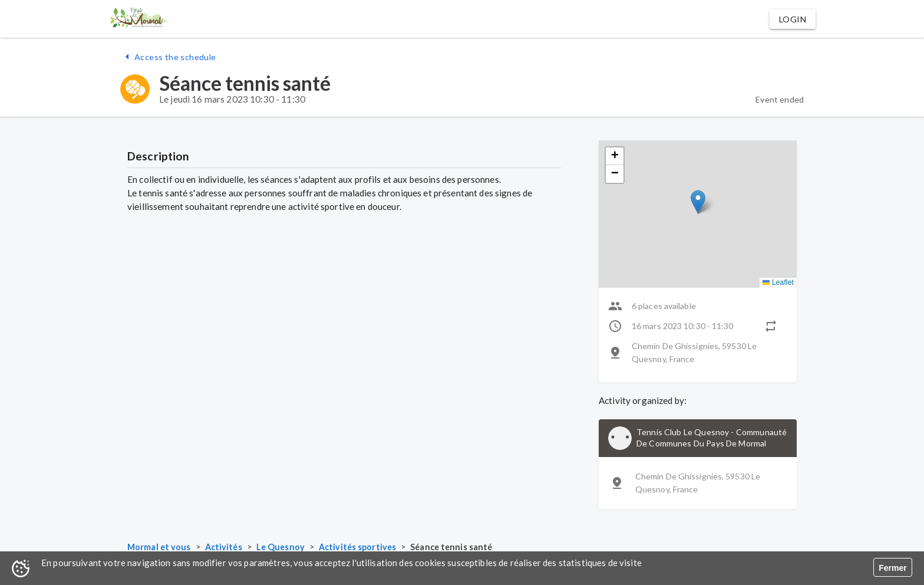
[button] (793, 19)
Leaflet (778, 282)
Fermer (892, 568)
